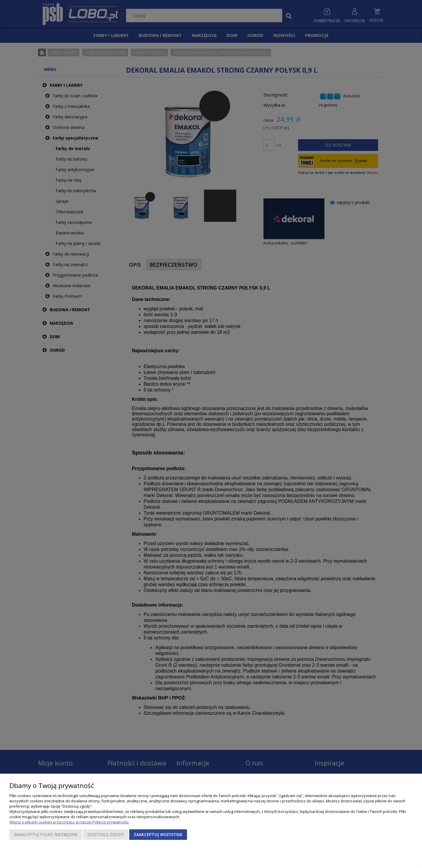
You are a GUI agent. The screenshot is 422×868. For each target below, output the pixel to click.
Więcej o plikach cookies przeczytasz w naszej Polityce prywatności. (69, 822)
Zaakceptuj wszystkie (158, 834)
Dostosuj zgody (106, 834)
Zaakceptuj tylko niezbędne (46, 834)
